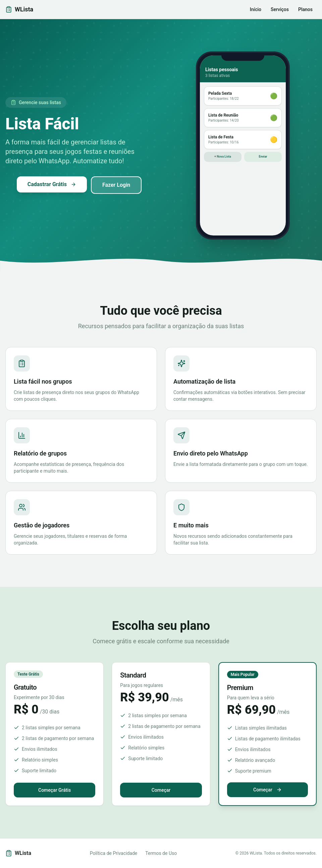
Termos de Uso (161, 853)
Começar (161, 790)
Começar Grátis (55, 790)
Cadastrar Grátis (52, 184)
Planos (305, 9)
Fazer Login (116, 185)
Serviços (280, 9)
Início (256, 9)
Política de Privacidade (114, 853)
